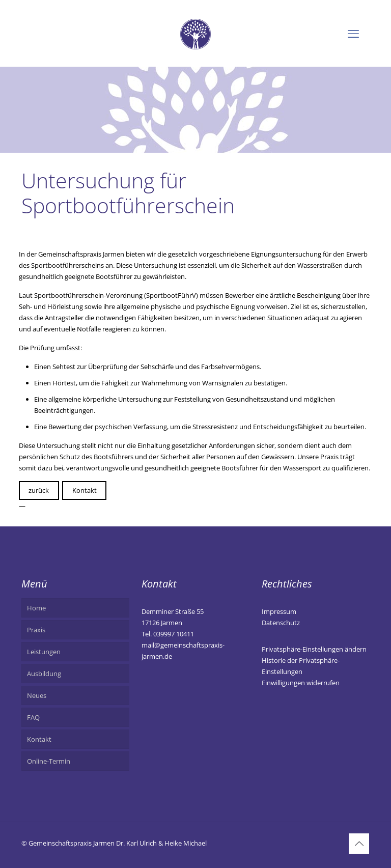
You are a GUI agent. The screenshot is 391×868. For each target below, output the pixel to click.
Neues (37, 695)
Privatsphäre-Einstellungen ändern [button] (314, 649)
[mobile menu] (353, 33)
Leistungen (44, 652)
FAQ (33, 717)
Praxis (36, 630)
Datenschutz (281, 623)
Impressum (279, 611)
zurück (39, 490)
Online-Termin (49, 761)
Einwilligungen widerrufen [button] (301, 683)
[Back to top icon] (359, 844)
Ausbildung (44, 674)
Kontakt (85, 490)
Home (36, 608)
